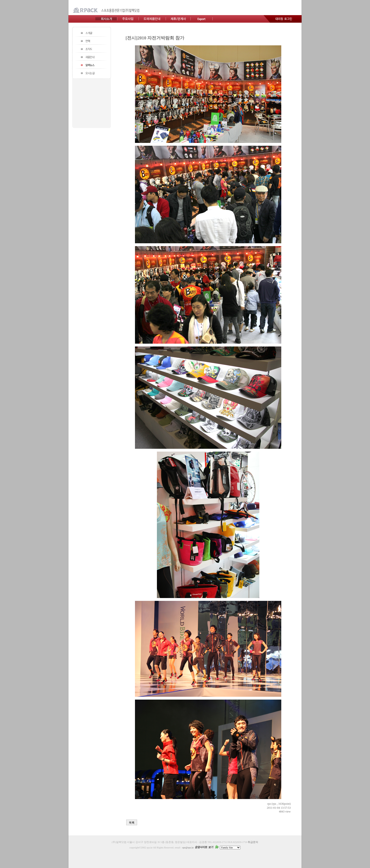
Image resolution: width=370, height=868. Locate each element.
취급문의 (253, 842)
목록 (132, 823)
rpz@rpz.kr (188, 848)
